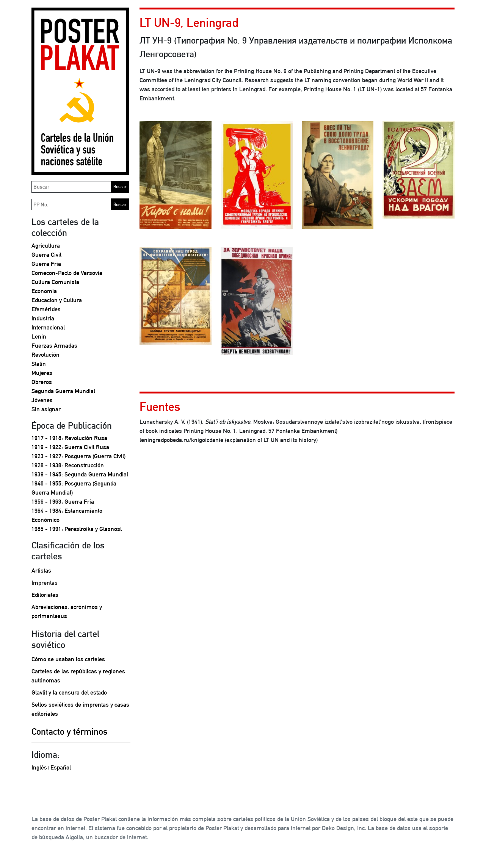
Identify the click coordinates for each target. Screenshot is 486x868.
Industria (43, 318)
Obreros (42, 382)
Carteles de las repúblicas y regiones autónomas (78, 676)
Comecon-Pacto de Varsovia (67, 273)
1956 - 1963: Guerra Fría (63, 502)
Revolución (45, 355)
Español (61, 767)
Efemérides (46, 309)
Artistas (41, 571)
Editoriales (45, 595)
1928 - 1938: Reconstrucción (68, 465)
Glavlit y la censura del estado (69, 692)
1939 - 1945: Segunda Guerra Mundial (80, 474)
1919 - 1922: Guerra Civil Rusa (70, 447)
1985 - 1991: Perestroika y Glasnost (77, 529)
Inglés (39, 767)
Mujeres (42, 373)
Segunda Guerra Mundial (63, 391)
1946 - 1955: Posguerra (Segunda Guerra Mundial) (74, 488)
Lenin (39, 336)
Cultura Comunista (55, 282)
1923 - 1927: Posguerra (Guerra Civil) (78, 456)
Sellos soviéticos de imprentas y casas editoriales (80, 709)
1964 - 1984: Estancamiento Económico (67, 515)
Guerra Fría (46, 264)
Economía (44, 291)
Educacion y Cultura (57, 300)
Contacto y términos (70, 731)
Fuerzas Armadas (54, 346)
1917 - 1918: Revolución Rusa (69, 438)
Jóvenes (42, 400)
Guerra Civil (46, 255)
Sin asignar (46, 409)
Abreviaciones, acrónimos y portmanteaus (67, 611)
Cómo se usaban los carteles (68, 659)
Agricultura (46, 246)
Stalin (39, 364)
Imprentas (45, 583)
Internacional (48, 327)
